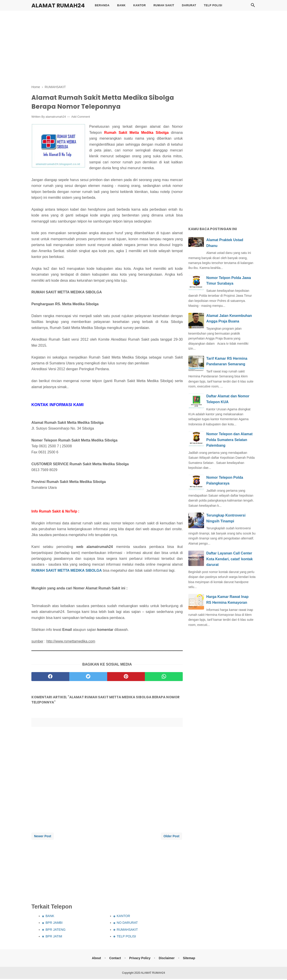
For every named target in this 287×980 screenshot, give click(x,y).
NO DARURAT (127, 924)
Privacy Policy (140, 959)
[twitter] (88, 678)
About (96, 959)
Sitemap (189, 959)
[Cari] (253, 6)
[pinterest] (126, 678)
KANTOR (139, 5)
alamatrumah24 (56, 118)
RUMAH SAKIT (164, 5)
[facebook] (50, 678)
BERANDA (102, 5)
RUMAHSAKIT (127, 931)
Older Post (171, 837)
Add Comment (81, 118)
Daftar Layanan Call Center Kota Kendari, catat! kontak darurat (229, 559)
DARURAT (189, 5)
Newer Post (43, 837)
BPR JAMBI (54, 924)
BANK (122, 5)
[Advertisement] (143, 47)
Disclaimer (167, 959)
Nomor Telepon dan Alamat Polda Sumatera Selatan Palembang (229, 440)
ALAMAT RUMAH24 (58, 5)
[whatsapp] (164, 678)
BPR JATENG (55, 931)
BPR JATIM (54, 938)
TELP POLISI (213, 5)
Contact (115, 959)
